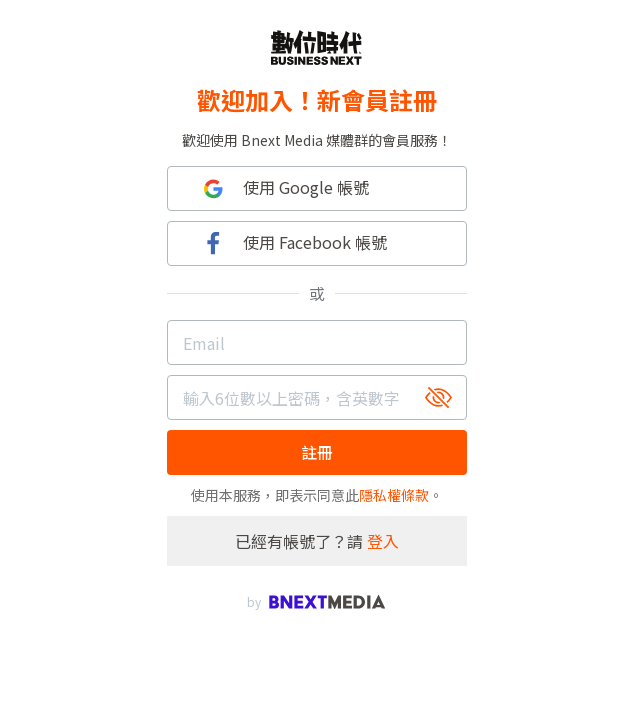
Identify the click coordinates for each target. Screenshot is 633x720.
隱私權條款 (394, 495)
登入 (383, 541)
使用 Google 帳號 (283, 188)
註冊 (317, 452)
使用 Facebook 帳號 (292, 243)
